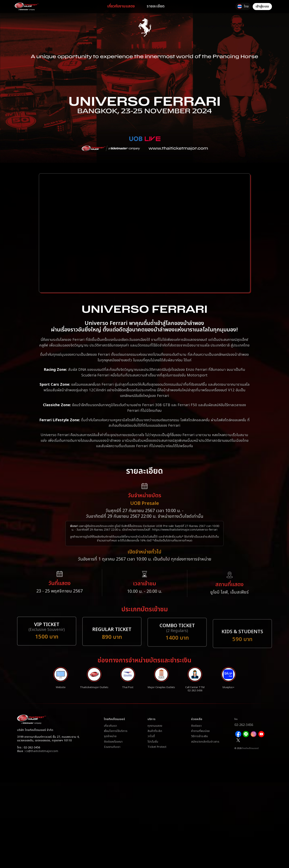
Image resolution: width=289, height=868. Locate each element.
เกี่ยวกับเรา (110, 730)
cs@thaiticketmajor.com (42, 755)
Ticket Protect (157, 751)
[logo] (32, 7)
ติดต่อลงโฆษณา (113, 746)
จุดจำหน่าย (110, 740)
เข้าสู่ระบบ (262, 6)
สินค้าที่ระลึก (155, 735)
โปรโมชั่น (153, 746)
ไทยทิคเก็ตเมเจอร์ (250, 745)
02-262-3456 (250, 728)
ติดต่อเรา (196, 730)
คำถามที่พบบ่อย (200, 735)
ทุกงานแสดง (155, 730)
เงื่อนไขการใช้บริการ (116, 735)
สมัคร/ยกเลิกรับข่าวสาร (205, 746)
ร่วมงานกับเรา (112, 751)
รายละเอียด (161, 6)
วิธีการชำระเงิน (199, 740)
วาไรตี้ (151, 740)
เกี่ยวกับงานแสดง (126, 6)
